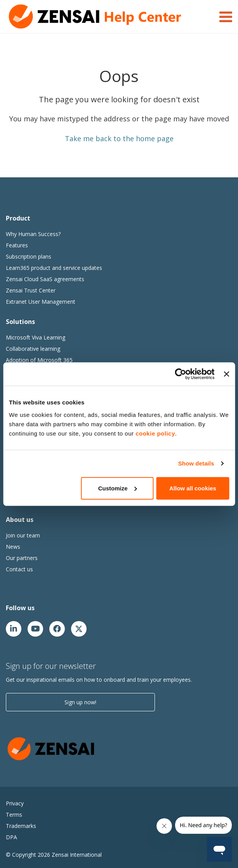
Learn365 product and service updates (54, 268)
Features (17, 245)
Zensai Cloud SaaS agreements (45, 279)
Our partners (22, 558)
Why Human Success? (33, 234)
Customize (118, 488)
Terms (14, 815)
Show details (196, 463)
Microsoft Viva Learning (36, 337)
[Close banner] (226, 374)
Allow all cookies (193, 488)
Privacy (15, 803)
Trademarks (21, 826)
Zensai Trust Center (31, 290)
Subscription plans (29, 256)
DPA (11, 837)
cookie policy (155, 433)
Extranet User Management (41, 302)
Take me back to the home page (119, 138)
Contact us (19, 569)
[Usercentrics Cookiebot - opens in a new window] (181, 374)
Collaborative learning (33, 349)
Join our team (23, 535)
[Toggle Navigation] (226, 16)
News (13, 547)
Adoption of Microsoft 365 (39, 360)
